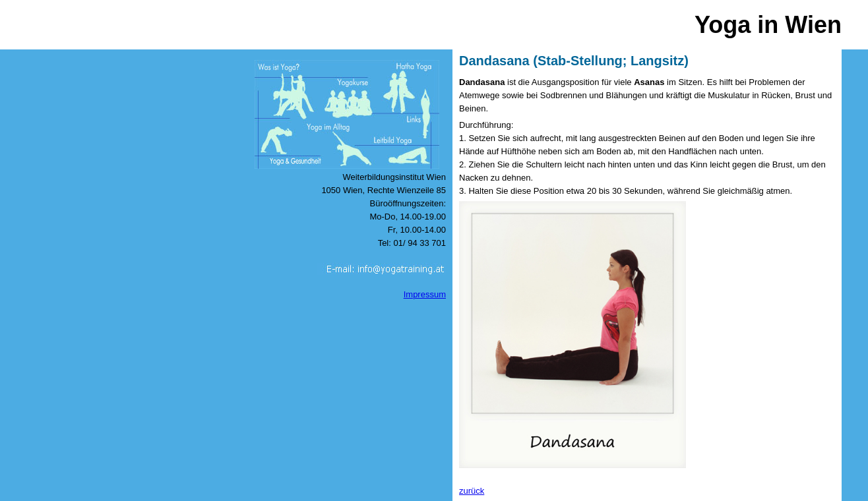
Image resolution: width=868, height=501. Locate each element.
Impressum (425, 294)
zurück (472, 491)
